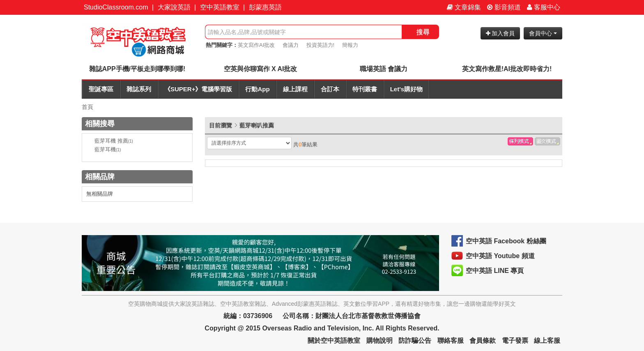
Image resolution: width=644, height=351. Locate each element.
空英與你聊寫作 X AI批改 (261, 69)
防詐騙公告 (415, 341)
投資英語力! (321, 45)
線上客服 (547, 341)
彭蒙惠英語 (265, 7)
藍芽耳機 (108, 149)
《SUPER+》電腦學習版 (198, 89)
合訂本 (330, 89)
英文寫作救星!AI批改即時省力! (507, 69)
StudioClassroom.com (116, 7)
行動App (257, 89)
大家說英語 (174, 7)
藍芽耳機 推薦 (114, 141)
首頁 (87, 107)
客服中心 (544, 7)
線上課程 (295, 89)
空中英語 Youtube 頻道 (500, 256)
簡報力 (350, 45)
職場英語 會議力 (384, 69)
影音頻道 (504, 7)
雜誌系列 (139, 89)
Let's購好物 (406, 89)
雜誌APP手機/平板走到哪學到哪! (137, 69)
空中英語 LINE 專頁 (495, 271)
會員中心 (543, 33)
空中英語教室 (220, 7)
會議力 (291, 45)
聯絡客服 (451, 341)
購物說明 (379, 341)
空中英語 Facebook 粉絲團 (506, 241)
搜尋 (423, 32)
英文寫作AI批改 (256, 45)
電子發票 (515, 341)
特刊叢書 (365, 89)
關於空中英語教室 (334, 341)
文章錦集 (464, 7)
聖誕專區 (101, 89)
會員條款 (483, 341)
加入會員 (500, 33)
